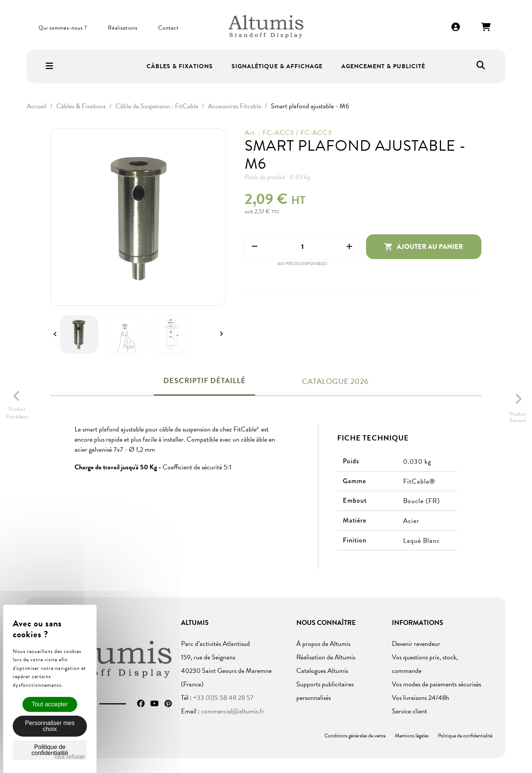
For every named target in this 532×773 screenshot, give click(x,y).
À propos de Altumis (323, 643)
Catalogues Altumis (322, 670)
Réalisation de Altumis (326, 657)
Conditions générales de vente (355, 736)
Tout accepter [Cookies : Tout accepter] (50, 704)
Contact (168, 28)
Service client (409, 711)
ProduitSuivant (518, 417)
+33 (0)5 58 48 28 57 (223, 697)
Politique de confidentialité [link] (50, 750)
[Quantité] (303, 247)
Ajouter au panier (424, 247)
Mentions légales (412, 736)
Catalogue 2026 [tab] (335, 381)
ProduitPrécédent (17, 413)
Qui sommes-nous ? (63, 28)
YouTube (155, 704)
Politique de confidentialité (465, 736)
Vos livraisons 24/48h (421, 697)
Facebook (141, 704)
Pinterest (168, 704)
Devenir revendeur (416, 643)
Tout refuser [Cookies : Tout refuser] (69, 757)
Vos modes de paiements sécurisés (436, 684)
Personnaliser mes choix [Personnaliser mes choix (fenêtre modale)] (50, 726)
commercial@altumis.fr (233, 711)
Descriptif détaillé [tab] (205, 381)
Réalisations (123, 28)
